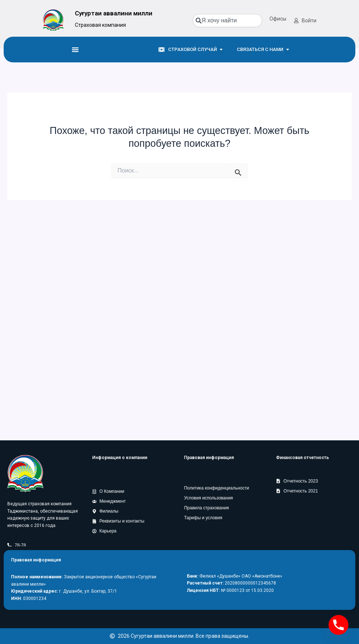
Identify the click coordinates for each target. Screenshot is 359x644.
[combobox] (227, 21)
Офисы (278, 19)
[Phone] (338, 625)
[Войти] (296, 21)
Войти (309, 21)
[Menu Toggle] (75, 50)
